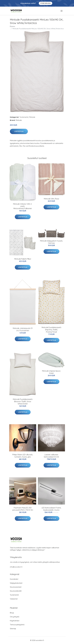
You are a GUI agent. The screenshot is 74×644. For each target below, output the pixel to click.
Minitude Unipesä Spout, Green (51, 372)
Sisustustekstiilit (16, 591)
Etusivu (12, 26)
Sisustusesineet (16, 587)
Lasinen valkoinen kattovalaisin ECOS (51, 456)
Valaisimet (14, 599)
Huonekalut (14, 579)
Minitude (32, 117)
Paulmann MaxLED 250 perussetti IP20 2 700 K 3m (23, 509)
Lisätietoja (19, 131)
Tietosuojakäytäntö (17, 625)
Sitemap (13, 629)
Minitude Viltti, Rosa (51, 199)
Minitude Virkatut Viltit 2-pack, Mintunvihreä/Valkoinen (23, 206)
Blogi (12, 613)
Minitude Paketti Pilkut (23, 259)
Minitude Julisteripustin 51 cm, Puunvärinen (23, 329)
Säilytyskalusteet (16, 583)
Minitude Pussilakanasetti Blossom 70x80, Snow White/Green (23, 401)
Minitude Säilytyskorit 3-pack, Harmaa (51, 242)
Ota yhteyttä (15, 617)
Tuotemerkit (24, 117)
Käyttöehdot (15, 621)
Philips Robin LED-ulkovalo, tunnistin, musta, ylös (23, 456)
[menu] (62, 11)
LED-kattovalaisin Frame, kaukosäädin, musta (51, 509)
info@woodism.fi (16, 567)
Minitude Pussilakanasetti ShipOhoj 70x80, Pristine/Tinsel (51, 330)
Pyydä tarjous (46, 3)
